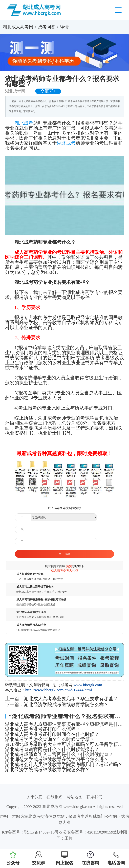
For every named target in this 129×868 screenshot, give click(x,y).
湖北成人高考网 (18, 27)
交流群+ (48, 91)
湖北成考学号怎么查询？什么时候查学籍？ (50, 739)
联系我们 (94, 797)
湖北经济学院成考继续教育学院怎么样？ (66, 705)
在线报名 (55, 797)
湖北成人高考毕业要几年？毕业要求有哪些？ (71, 699)
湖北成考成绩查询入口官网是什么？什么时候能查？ (59, 754)
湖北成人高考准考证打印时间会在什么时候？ (52, 734)
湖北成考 (24, 123)
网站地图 (74, 797)
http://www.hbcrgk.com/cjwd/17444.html (59, 690)
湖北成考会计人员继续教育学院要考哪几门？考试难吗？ (64, 765)
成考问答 (47, 27)
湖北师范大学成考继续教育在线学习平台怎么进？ (57, 760)
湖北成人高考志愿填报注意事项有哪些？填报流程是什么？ (64, 724)
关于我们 (35, 797)
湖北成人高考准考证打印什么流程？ (43, 729)
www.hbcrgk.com (88, 685)
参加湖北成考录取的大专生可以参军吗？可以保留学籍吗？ (64, 744)
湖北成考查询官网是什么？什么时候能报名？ (52, 749)
